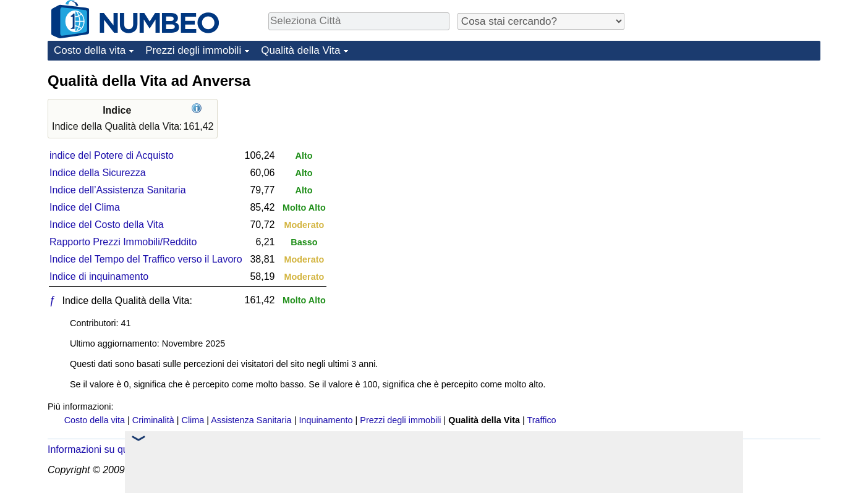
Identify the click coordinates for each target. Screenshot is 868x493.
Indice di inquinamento (99, 276)
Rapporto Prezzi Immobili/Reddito (123, 242)
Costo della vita (90, 50)
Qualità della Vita (300, 50)
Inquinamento (325, 420)
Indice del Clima (85, 207)
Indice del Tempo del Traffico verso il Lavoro (146, 259)
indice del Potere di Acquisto (112, 155)
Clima (193, 420)
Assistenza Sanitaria (251, 420)
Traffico (541, 420)
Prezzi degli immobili (193, 50)
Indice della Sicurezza (98, 173)
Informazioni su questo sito (106, 449)
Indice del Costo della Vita (107, 225)
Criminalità (153, 420)
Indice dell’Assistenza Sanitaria (118, 190)
